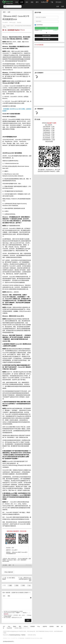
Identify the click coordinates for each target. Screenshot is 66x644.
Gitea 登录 (46, 39)
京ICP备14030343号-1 (9, 641)
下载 (52, 2)
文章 (22, 2)
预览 (9, 596)
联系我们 (52, 627)
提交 (28, 620)
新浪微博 (33, 627)
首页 (4, 12)
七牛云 (34, 635)
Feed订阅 (9, 628)
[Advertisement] (47, 58)
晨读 (20, 627)
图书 (37, 2)
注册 (57, 6)
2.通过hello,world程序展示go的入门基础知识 (25, 579)
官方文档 (59, 2)
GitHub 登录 (46, 36)
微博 (10, 565)
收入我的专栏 (9, 572)
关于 (4, 627)
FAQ (9, 627)
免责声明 (45, 627)
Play (39, 627)
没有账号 (26, 593)
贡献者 (15, 627)
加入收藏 (5, 565)
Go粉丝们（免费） (55, 171)
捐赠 (58, 627)
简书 (13, 548)
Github (26, 627)
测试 (10, 585)
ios (29, 585)
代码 (23, 585)
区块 (16, 585)
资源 (32, 2)
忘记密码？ (56, 30)
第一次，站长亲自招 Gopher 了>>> (14, 30)
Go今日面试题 (40, 45)
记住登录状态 (39, 25)
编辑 (4, 596)
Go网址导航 (45, 2)
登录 (63, 6)
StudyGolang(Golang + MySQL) (17, 635)
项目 (27, 2)
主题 (16, 2)
